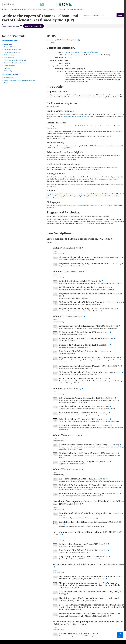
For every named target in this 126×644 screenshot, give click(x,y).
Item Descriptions (9, 78)
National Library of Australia (109, 167)
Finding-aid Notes (9, 66)
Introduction (7, 44)
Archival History (9, 58)
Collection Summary (10, 41)
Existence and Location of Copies (14, 63)
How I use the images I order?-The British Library (76, 116)
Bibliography (8, 71)
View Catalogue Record (72, 40)
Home (4, 9)
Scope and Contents (10, 47)
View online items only (12, 26)
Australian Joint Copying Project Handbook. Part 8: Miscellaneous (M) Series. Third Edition (85, 205)
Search (120, 15)
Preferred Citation (10, 55)
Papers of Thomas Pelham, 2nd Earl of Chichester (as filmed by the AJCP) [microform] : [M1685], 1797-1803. (42, 9)
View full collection (34, 26)
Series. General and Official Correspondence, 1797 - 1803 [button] (20, 82)
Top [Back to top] (120, 635)
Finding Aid (63, 9)
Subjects (7, 68)
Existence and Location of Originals (15, 60)
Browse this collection (76, 9)
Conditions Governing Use (12, 52)
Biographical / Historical (11, 74)
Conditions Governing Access (13, 50)
